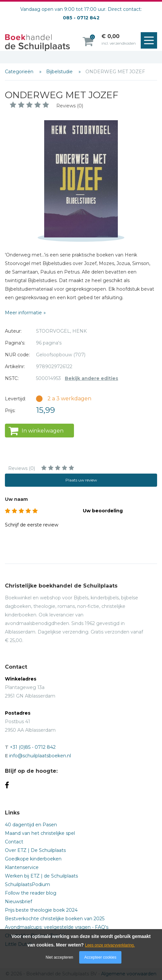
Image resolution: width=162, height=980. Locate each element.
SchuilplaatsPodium (27, 884)
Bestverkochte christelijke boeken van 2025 (55, 919)
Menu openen (151, 41)
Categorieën (20, 72)
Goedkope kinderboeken (33, 859)
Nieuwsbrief (18, 902)
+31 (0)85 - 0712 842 (33, 747)
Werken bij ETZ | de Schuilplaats (41, 876)
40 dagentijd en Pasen (31, 825)
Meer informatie (23, 313)
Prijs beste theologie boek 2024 (41, 910)
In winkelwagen (43, 431)
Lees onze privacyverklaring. (110, 945)
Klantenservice (22, 867)
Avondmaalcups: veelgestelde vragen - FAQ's (57, 927)
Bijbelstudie (60, 72)
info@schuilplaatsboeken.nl (40, 756)
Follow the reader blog (31, 893)
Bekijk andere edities (91, 378)
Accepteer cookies (100, 957)
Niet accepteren (60, 957)
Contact (14, 842)
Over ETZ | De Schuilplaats (35, 850)
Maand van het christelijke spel (40, 833)
